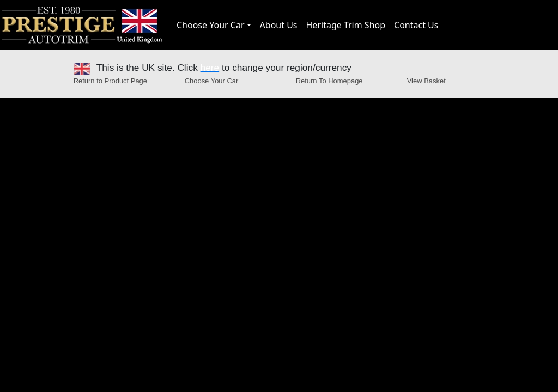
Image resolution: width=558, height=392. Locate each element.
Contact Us (416, 25)
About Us (279, 25)
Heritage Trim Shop (346, 25)
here (210, 68)
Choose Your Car (211, 25)
